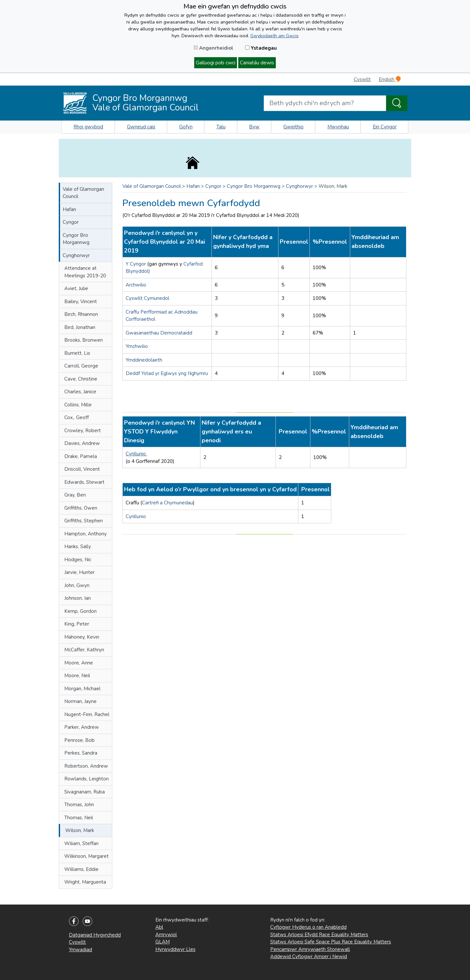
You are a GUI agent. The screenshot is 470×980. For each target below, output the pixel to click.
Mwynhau (338, 127)
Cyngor (71, 222)
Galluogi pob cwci (216, 63)
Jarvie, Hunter (79, 572)
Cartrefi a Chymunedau (167, 503)
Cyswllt (362, 79)
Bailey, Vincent (81, 302)
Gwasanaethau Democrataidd (159, 333)
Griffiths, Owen (81, 508)
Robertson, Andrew (86, 766)
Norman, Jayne (80, 701)
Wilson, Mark (80, 830)
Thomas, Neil (79, 818)
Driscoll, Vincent (82, 469)
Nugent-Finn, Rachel (87, 714)
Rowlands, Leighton (86, 779)
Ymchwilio (137, 346)
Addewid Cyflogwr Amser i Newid (309, 956)
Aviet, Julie (76, 288)
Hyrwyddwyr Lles (175, 949)
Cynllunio (136, 454)
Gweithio (293, 127)
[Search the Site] (397, 103)
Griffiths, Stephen (84, 521)
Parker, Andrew (82, 727)
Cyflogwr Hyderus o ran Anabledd (308, 927)
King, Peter (77, 624)
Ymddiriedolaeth (144, 360)
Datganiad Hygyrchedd (95, 935)
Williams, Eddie (81, 869)
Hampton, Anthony (86, 534)
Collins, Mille (78, 405)
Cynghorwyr (76, 255)
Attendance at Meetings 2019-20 (85, 272)
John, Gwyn (77, 585)
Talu (221, 127)
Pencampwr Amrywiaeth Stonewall (310, 949)
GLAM (163, 942)
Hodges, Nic (78, 560)
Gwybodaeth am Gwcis (274, 36)
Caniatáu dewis (257, 63)
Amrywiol (166, 935)
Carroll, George (81, 366)
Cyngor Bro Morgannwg (76, 239)
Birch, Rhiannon (81, 314)
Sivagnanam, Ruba (85, 792)
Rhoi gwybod (88, 127)
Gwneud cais (141, 127)
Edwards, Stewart (84, 482)
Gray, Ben (75, 495)
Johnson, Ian (78, 598)
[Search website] (325, 103)
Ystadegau (261, 48)
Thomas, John (79, 805)
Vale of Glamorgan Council (83, 193)
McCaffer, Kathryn (84, 650)
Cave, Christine (81, 379)
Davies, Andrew (82, 443)
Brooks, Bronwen (84, 340)
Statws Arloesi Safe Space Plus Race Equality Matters (331, 942)
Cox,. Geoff (77, 417)
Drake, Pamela (81, 456)
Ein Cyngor (385, 127)
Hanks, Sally (78, 547)
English (390, 79)
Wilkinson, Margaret (86, 856)
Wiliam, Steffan (81, 843)
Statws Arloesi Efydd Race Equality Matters (319, 935)
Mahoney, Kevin (82, 637)
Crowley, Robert (83, 431)
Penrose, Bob (79, 740)
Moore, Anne (79, 663)
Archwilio (136, 285)
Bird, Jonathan (80, 327)
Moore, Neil (77, 676)
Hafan (69, 209)
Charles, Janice (80, 392)
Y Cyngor (136, 264)
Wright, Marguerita (85, 882)
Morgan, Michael (82, 689)
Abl (159, 927)
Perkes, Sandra (81, 753)
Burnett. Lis (77, 353)
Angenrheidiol (213, 48)
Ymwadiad (80, 950)
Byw (254, 127)
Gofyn (186, 127)
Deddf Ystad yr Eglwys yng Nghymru (167, 373)
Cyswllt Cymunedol (148, 298)
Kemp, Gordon (80, 611)
